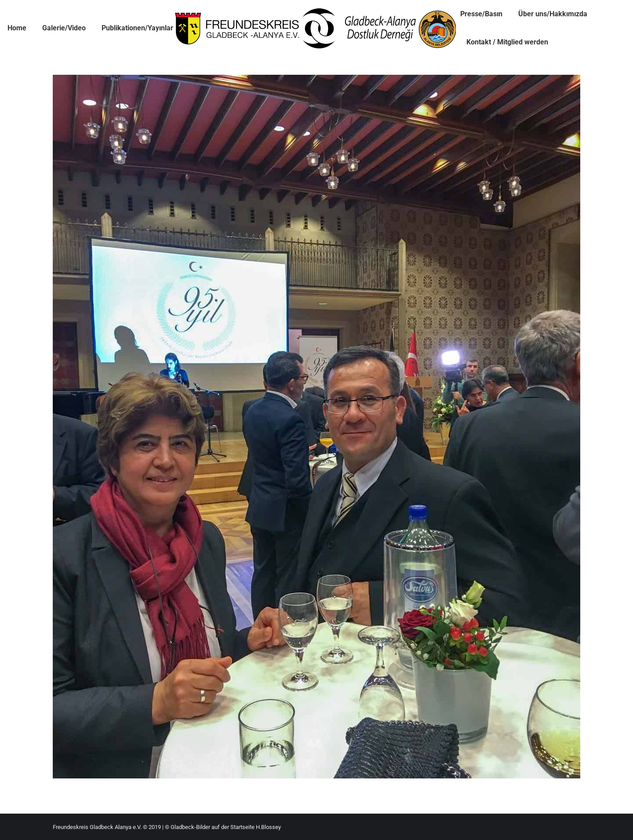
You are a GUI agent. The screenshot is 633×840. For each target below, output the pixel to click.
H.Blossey (268, 827)
